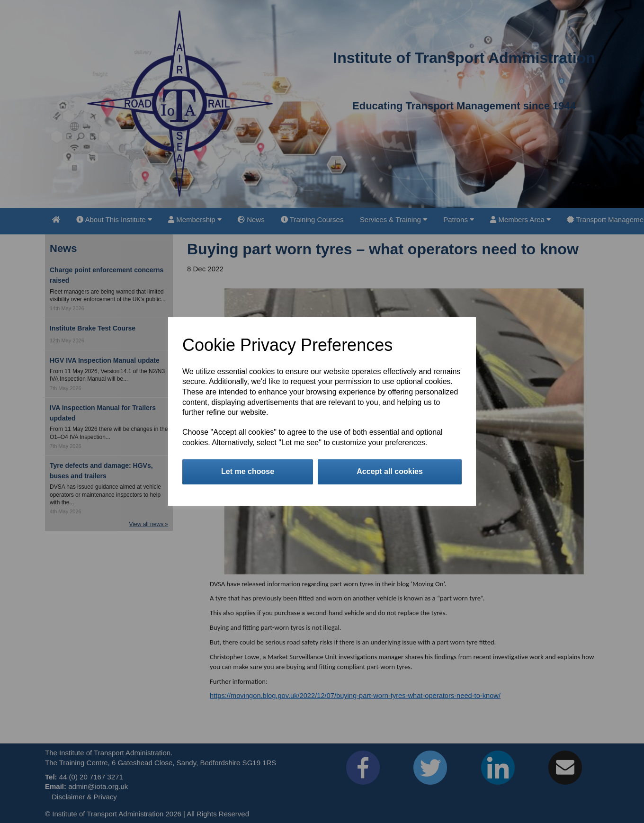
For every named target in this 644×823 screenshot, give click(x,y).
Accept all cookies (390, 471)
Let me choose (248, 471)
